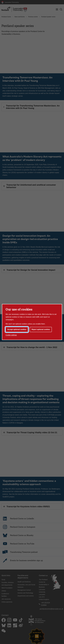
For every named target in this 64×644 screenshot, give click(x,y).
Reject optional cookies (41, 329)
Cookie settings (11, 335)
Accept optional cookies (17, 329)
